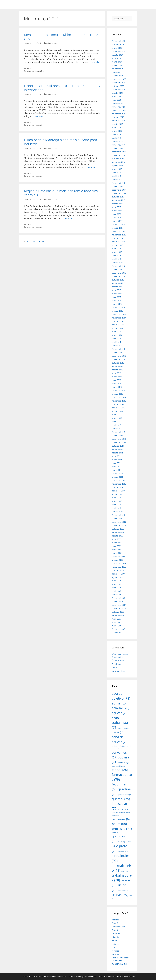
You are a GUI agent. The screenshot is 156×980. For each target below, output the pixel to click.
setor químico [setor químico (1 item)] (123, 852)
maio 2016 (117, 255)
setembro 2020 (119, 89)
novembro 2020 (119, 83)
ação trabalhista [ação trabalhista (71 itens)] (120, 723)
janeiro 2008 (118, 601)
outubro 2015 (118, 280)
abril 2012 (116, 425)
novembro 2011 (119, 442)
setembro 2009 (119, 532)
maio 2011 (117, 463)
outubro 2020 (118, 86)
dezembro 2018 (119, 152)
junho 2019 (117, 131)
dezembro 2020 (119, 79)
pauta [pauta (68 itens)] (119, 824)
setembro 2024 (119, 51)
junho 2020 (117, 96)
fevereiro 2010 (118, 515)
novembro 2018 (119, 155)
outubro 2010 (118, 487)
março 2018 (117, 179)
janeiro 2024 (118, 65)
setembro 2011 (119, 449)
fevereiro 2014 (118, 349)
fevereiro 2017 (118, 224)
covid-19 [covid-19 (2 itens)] (121, 766)
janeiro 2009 (118, 560)
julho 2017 (117, 207)
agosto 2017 (117, 204)
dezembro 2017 (119, 190)
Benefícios (117, 923)
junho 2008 (117, 584)
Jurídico (115, 944)
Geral (29, 68)
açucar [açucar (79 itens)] (120, 713)
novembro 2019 (119, 114)
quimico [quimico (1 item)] (115, 833)
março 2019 (117, 141)
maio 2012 (117, 422)
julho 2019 (117, 128)
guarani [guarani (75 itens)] (121, 799)
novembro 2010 (119, 484)
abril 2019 (116, 138)
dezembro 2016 (119, 231)
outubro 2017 (118, 197)
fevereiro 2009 (118, 557)
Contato (116, 930)
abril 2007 (116, 622)
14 (34, 241)
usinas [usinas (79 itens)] (120, 895)
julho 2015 (117, 290)
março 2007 (117, 626)
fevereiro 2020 (118, 107)
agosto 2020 (117, 93)
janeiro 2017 (118, 228)
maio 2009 (117, 546)
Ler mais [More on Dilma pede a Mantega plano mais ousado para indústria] (91, 167)
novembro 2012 (119, 401)
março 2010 (117, 511)
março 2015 (117, 304)
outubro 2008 (118, 570)
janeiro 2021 (118, 76)
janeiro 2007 (118, 633)
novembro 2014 (119, 318)
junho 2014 (117, 335)
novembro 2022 (119, 69)
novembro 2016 (119, 235)
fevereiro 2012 (118, 432)
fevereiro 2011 (118, 473)
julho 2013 (117, 373)
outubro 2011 (118, 446)
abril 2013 (116, 384)
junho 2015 (117, 294)
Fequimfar (117, 664)
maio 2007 (117, 619)
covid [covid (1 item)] (114, 766)
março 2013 (117, 387)
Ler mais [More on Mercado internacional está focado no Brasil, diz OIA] (95, 62)
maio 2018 (117, 172)
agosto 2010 (117, 494)
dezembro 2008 (119, 563)
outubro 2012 (118, 404)
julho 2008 (117, 581)
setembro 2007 (119, 615)
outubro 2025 (118, 45)
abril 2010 (116, 508)
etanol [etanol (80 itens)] (120, 770)
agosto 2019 (117, 124)
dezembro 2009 (119, 522)
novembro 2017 (119, 193)
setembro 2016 (119, 242)
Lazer (114, 947)
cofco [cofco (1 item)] (121, 746)
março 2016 (117, 262)
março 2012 (117, 428)
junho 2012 (117, 418)
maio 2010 (117, 505)
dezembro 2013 (119, 356)
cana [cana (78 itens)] (119, 732)
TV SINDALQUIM (119, 964)
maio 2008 (117, 588)
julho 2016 (117, 249)
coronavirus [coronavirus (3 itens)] (123, 763)
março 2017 (117, 221)
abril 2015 (116, 301)
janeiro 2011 (118, 477)
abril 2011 (116, 467)
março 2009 (117, 553)
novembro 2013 (119, 359)
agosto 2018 (117, 166)
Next (40, 241)
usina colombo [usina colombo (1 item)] (123, 891)
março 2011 (117, 470)
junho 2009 (117, 543)
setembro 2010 (119, 491)
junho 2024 (117, 62)
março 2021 (117, 72)
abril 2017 (116, 217)
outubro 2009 (118, 529)
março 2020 (117, 103)
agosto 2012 (117, 411)
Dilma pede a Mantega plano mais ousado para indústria (60, 142)
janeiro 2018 (118, 186)
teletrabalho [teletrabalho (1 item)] (125, 871)
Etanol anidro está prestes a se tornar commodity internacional (62, 88)
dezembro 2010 (119, 480)
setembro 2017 (119, 200)
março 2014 (117, 345)
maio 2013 (117, 380)
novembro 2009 (119, 525)
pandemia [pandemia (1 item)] (116, 816)
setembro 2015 (119, 283)
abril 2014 (116, 342)
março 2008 (117, 595)
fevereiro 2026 (118, 41)
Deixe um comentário (35, 71)
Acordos (116, 920)
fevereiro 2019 (118, 145)
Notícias (116, 951)
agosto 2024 (117, 55)
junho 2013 (117, 377)
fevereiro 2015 (118, 307)
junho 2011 (117, 460)
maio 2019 (117, 134)
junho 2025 (117, 48)
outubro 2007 (118, 612)
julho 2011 (117, 456)
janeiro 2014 (118, 352)
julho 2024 (117, 58)
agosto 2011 (117, 453)
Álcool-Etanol (118, 661)
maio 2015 (117, 297)
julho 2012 (117, 415)
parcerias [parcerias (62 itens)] (122, 819)
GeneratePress (129, 976)
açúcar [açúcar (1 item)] (121, 728)
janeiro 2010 (118, 518)
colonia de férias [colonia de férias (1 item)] (117, 749)
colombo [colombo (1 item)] (128, 746)
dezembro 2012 (119, 397)
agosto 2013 (117, 370)
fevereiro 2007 (118, 629)
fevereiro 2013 (118, 390)
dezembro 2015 (119, 273)
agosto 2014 (117, 328)
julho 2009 (117, 539)
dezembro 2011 (119, 439)
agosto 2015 (117, 287)
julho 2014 (117, 332)
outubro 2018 (118, 159)
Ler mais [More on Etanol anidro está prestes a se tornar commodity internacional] (39, 116)
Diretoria (116, 934)
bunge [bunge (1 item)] (127, 728)
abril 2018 (116, 176)
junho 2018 (117, 169)
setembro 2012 (119, 408)
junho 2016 (117, 252)
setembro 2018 (119, 162)
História (115, 937)
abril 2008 (116, 591)
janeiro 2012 (118, 435)
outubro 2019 (118, 117)
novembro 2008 (119, 567)
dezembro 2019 (119, 110)
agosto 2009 (117, 536)
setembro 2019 (119, 121)
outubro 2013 (118, 363)
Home (115, 940)
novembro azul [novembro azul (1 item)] (123, 809)
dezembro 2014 (119, 314)
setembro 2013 (119, 366)
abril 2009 (116, 550)
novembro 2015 (119, 276)
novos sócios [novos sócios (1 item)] (116, 813)
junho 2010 (117, 501)
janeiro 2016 (118, 269)
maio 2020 (117, 100)
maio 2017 (117, 214)
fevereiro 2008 (118, 598)
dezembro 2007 (119, 605)
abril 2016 (116, 259)
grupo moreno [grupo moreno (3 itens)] (125, 795)
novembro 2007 (119, 608)
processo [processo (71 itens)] (122, 829)
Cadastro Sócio (119, 927)
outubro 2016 (118, 238)
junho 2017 (117, 211)
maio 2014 (117, 339)
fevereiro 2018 (118, 183)
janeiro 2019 (118, 148)
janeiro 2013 (118, 394)
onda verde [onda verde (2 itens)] (126, 813)
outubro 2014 (118, 321)
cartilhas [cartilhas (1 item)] (115, 746)
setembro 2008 (119, 574)
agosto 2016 (117, 245)
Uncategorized (119, 671)
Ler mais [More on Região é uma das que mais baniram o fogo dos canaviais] (68, 218)
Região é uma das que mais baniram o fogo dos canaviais (61, 193)
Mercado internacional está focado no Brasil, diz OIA (61, 37)
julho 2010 (117, 498)
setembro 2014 (119, 325)
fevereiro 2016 (118, 266)
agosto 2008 (117, 577)
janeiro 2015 (118, 311)
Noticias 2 (116, 954)
